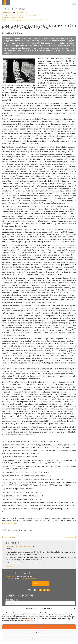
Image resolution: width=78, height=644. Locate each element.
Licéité (23, 20)
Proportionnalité (36, 20)
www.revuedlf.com (9, 523)
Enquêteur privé (16, 20)
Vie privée (45, 20)
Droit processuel (22, 15)
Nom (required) (12, 600)
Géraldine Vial (21, 13)
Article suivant (71, 537)
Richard (8, 547)
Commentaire (7, 13)
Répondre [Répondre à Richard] (10, 566)
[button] (75, 609)
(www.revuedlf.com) (30, 579)
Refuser (39, 633)
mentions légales (30, 621)
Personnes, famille (33, 15)
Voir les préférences (39, 639)
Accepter (39, 627)
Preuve (28, 20)
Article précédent (8, 537)
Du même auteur (41, 583)
